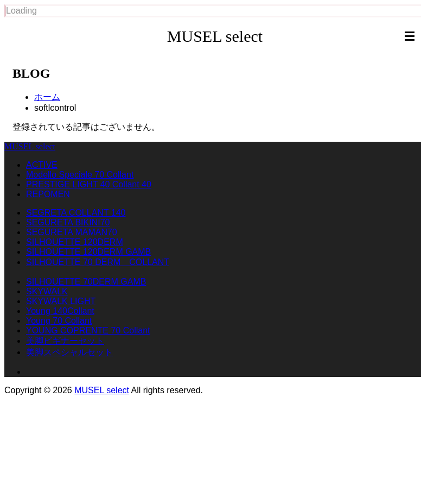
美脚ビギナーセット (65, 341)
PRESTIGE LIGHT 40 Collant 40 (89, 184)
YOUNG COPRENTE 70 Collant (88, 330)
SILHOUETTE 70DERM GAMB (86, 282)
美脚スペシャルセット (69, 352)
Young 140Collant (60, 311)
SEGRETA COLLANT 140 (76, 213)
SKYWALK (47, 291)
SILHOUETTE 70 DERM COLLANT (98, 262)
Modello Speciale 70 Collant (80, 175)
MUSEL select (215, 36)
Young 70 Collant (59, 321)
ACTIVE (42, 165)
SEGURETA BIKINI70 (68, 222)
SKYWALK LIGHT (61, 301)
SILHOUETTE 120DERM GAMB (88, 252)
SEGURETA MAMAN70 (72, 232)
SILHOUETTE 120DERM (75, 242)
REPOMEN (48, 194)
